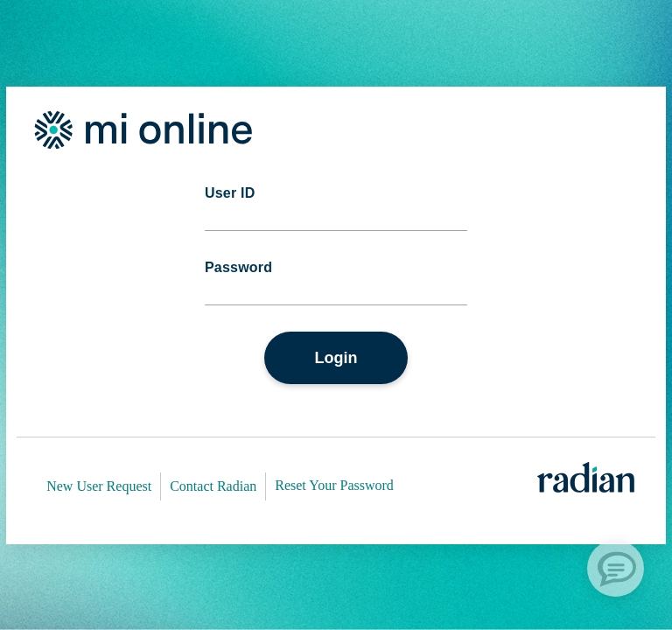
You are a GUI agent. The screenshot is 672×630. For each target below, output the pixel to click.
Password (238, 268)
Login (336, 358)
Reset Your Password (334, 485)
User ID (230, 193)
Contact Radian (213, 486)
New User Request (99, 486)
